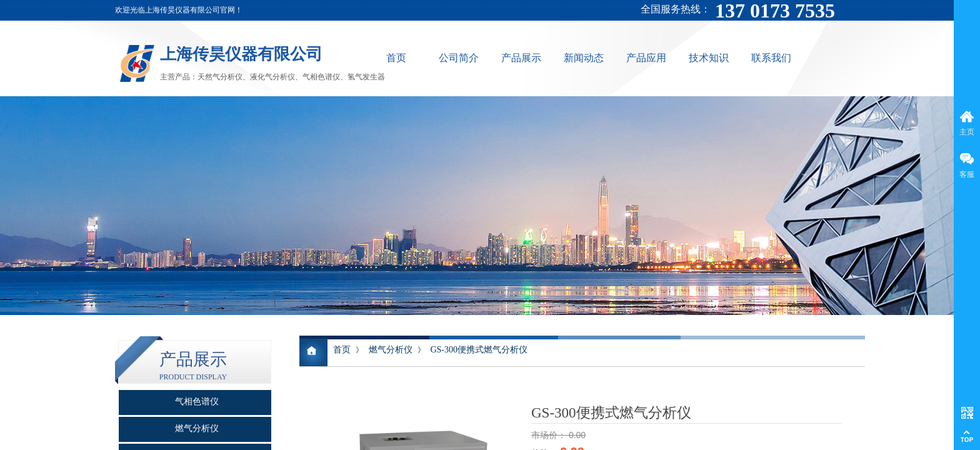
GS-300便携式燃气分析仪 (479, 350)
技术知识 (709, 58)
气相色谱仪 (197, 402)
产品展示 (521, 58)
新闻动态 (584, 58)
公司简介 (459, 58)
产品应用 (646, 58)
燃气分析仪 (391, 350)
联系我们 (771, 58)
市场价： (550, 435)
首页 (396, 58)
